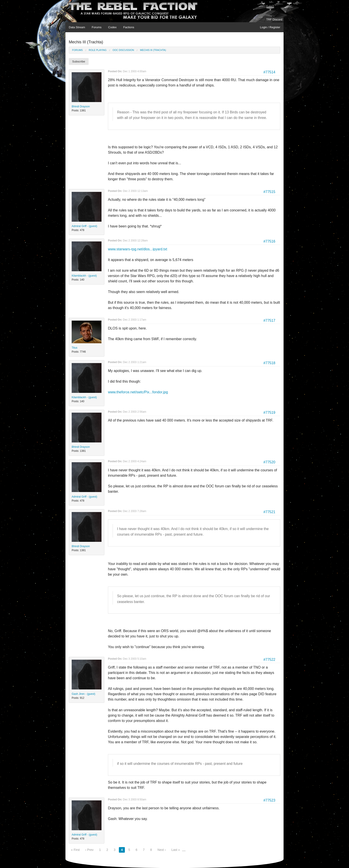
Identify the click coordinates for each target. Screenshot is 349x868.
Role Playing (98, 50)
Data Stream (77, 27)
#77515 (269, 192)
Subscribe (79, 61)
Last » (176, 850)
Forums (97, 27)
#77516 (269, 241)
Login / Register (270, 27)
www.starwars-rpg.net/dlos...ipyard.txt (138, 249)
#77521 (269, 512)
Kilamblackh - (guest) (84, 276)
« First (75, 850)
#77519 (269, 413)
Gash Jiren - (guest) (83, 694)
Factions (129, 27)
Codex (112, 27)
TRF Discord (274, 19)
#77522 (269, 660)
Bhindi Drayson (81, 106)
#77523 (269, 800)
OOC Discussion (123, 50)
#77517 (269, 320)
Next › (162, 850)
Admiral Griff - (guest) (84, 226)
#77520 (269, 462)
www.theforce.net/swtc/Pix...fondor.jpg (138, 392)
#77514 (269, 72)
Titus (75, 348)
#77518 (269, 363)
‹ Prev (89, 850)
